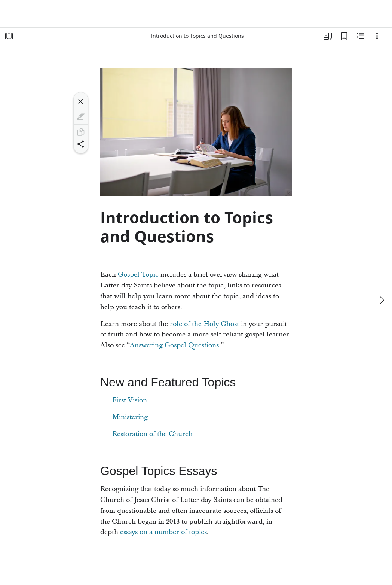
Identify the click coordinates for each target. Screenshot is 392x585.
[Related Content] (361, 36)
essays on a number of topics (163, 532)
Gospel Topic (138, 275)
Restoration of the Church (152, 434)
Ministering (130, 417)
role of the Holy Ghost (204, 324)
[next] (382, 300)
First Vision (130, 400)
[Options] (377, 36)
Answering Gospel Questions (174, 345)
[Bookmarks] (344, 36)
